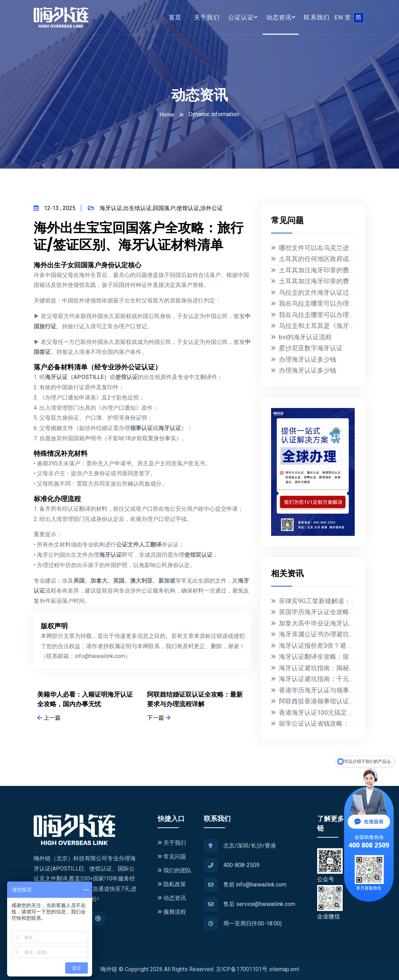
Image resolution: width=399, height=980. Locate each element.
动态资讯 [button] (279, 17)
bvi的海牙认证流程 (305, 337)
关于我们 (207, 17)
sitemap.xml (284, 969)
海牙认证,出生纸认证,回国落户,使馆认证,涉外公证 (155, 208)
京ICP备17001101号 (242, 969)
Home (167, 115)
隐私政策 (172, 884)
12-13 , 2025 (55, 208)
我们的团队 (175, 870)
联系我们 (317, 17)
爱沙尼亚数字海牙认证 (311, 348)
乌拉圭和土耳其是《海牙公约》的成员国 (336, 326)
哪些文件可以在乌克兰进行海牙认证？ (333, 248)
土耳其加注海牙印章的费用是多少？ (330, 270)
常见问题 (172, 857)
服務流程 (172, 912)
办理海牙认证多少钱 (308, 359)
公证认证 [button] (241, 17)
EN (339, 17)
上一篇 (49, 718)
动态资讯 (172, 898)
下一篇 (159, 718)
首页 (175, 17)
